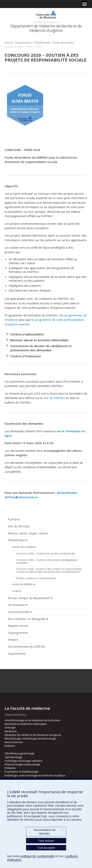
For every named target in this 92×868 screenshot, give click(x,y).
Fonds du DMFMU (23, 584)
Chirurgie (10, 727)
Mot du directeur (19, 526)
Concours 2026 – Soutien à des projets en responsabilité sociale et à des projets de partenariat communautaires (49, 570)
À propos (14, 519)
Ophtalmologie (14, 757)
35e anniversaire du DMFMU (26, 647)
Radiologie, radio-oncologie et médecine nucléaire (35, 775)
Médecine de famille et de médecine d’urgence (33, 735)
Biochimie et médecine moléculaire (26, 724)
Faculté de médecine (46, 22)
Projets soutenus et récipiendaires (36, 578)
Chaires (17, 591)
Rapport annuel (18, 626)
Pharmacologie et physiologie (23, 764)
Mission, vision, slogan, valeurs (28, 533)
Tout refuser (46, 841)
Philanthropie (42, 43)
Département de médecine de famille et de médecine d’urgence (46, 28)
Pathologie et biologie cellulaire (24, 761)
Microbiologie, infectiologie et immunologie (30, 738)
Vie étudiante (16, 605)
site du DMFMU (54, 398)
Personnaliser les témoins (48, 832)
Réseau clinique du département (29, 598)
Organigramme (18, 633)
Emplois (13, 640)
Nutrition (10, 746)
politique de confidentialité (38, 856)
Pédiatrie (10, 768)
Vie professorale (19, 612)
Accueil (9, 43)
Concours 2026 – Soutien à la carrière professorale (45, 553)
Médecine (11, 731)
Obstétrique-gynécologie (20, 753)
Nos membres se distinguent (27, 619)
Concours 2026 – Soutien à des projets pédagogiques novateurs (47, 561)
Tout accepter (46, 848)
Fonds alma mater (63, 43)
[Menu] (84, 4)
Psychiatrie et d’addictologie (22, 772)
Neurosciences (14, 742)
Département (23, 43)
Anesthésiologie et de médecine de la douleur (33, 720)
